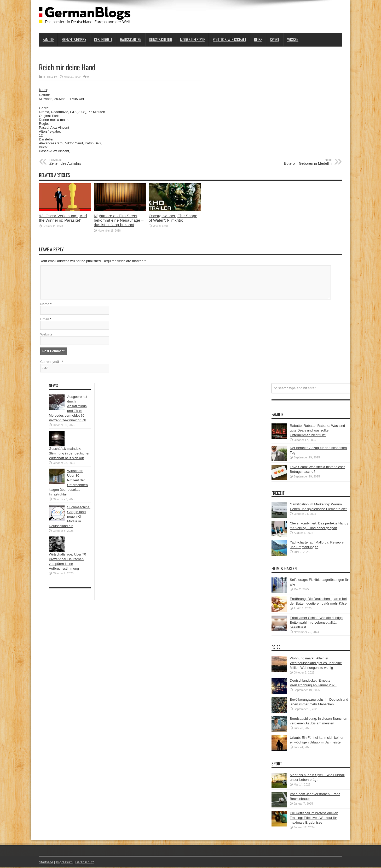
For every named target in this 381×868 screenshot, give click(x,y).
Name (45, 305)
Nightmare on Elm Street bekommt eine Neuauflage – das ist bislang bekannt (119, 220)
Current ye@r (52, 362)
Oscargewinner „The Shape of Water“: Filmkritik (173, 218)
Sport (275, 39)
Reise (258, 39)
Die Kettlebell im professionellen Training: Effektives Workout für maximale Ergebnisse (314, 818)
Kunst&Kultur (161, 39)
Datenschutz (85, 863)
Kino (43, 90)
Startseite (46, 863)
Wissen (293, 39)
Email (45, 320)
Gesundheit (103, 39)
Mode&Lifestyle (192, 39)
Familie (48, 39)
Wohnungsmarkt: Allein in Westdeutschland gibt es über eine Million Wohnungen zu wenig (316, 663)
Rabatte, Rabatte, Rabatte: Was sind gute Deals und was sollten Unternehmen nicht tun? (317, 431)
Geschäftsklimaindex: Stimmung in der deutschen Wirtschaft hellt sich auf (70, 454)
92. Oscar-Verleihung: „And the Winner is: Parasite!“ (63, 218)
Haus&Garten (131, 39)
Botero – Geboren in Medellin (300, 162)
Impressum (65, 863)
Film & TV (51, 77)
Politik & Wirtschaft (229, 39)
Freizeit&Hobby (74, 39)
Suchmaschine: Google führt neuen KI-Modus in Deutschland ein (70, 517)
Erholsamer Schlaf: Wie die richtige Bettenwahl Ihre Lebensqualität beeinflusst (316, 623)
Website (46, 335)
